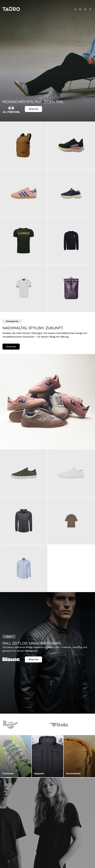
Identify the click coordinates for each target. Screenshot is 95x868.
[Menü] (90, 9)
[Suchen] (75, 9)
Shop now (33, 109)
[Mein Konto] (80, 9)
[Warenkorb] (85, 9)
